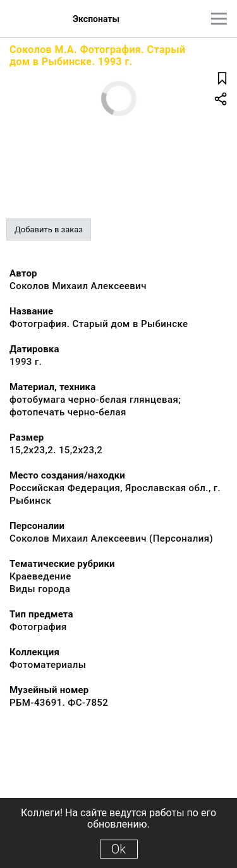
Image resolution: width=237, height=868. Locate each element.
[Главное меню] (219, 19)
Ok (118, 849)
